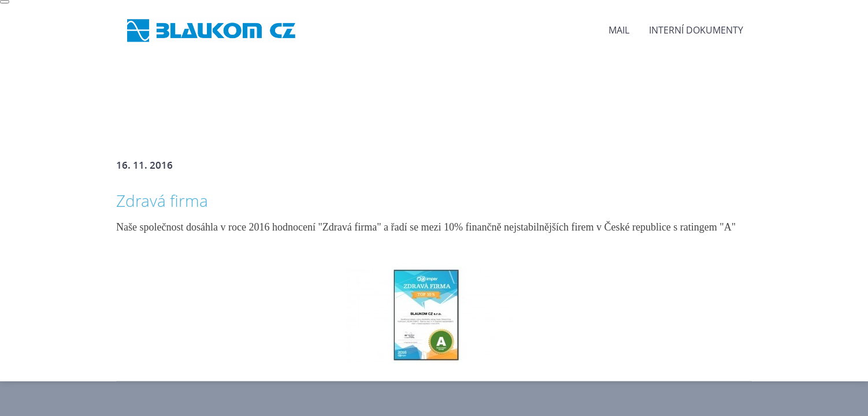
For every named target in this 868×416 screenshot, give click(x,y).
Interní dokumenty (696, 30)
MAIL (619, 30)
